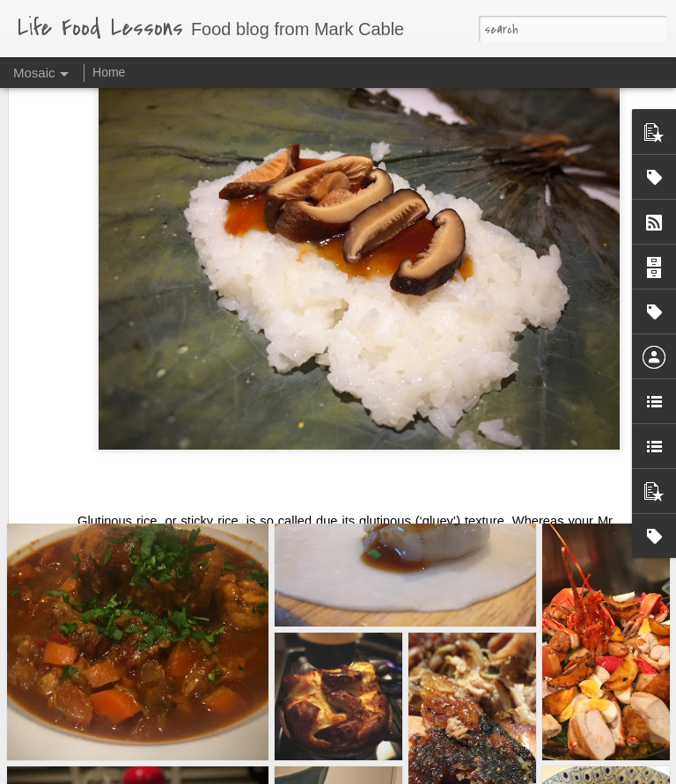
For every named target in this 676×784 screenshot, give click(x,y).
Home (109, 72)
